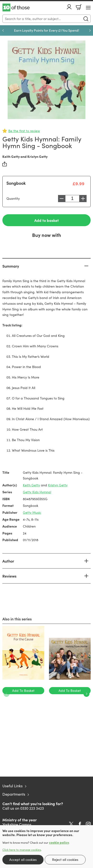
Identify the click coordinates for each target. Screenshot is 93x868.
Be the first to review (24, 131)
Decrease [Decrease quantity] (62, 199)
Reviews (9, 576)
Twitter (71, 824)
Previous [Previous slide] (3, 30)
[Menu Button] (88, 8)
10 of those (16, 8)
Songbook (16, 183)
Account (69, 7)
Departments (14, 794)
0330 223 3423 (32, 808)
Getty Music (32, 512)
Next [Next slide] (90, 30)
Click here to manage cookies (22, 850)
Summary (11, 266)
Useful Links (12, 786)
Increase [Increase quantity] (83, 199)
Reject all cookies (65, 860)
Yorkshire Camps (17, 824)
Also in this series (17, 619)
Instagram (88, 824)
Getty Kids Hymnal (37, 492)
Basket (79, 7)
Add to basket (46, 220)
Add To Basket (23, 691)
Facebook (80, 824)
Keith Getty (11, 156)
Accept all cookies (23, 860)
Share (5, 164)
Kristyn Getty (37, 156)
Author (8, 561)
